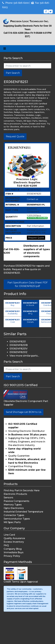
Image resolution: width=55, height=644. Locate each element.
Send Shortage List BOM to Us (24, 412)
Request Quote (15, 136)
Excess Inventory (14, 542)
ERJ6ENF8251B (19, 345)
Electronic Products (15, 494)
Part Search (13, 73)
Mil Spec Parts (12, 522)
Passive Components (16, 501)
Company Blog (13, 549)
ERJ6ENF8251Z (18, 352)
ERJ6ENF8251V (18, 349)
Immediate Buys (14, 552)
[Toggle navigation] (5, 49)
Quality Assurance (14, 538)
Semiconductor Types (17, 519)
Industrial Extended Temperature (23, 512)
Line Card (9, 535)
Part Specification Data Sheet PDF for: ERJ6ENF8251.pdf (28, 284)
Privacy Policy (12, 556)
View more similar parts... (24, 356)
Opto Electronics (14, 508)
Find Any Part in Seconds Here (22, 490)
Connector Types (14, 515)
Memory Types (13, 505)
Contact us (32, 199)
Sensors (8, 498)
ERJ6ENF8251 (18, 342)
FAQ (6, 545)
